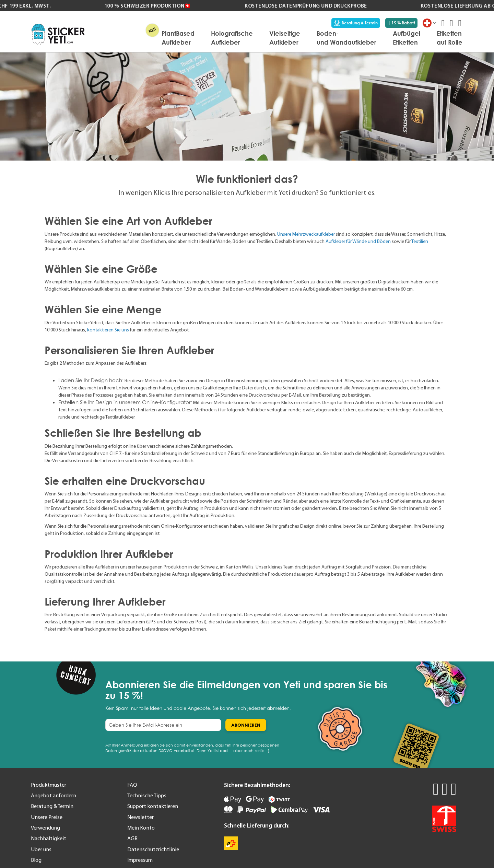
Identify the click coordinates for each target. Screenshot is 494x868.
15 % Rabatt (401, 23)
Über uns (41, 849)
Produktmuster (49, 785)
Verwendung (45, 828)
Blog (36, 860)
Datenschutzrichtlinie (153, 849)
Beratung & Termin (356, 23)
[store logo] (58, 34)
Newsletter (140, 817)
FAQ (132, 785)
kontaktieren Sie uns (108, 330)
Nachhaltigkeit (49, 838)
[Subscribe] (246, 725)
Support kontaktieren (153, 806)
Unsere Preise (47, 817)
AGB (132, 838)
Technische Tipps (147, 795)
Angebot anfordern (54, 795)
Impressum (140, 860)
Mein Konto (141, 828)
